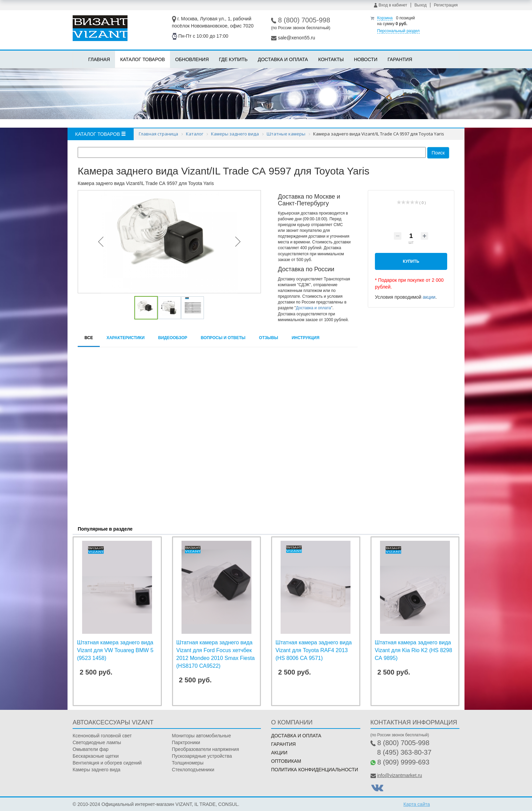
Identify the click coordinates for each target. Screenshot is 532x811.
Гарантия (400, 59)
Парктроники (186, 742)
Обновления (192, 59)
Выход (421, 5)
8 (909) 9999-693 (403, 762)
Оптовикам (286, 761)
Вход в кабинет (391, 5)
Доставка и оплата (283, 59)
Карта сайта (417, 804)
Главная (99, 59)
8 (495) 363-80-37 (404, 752)
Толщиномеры (188, 763)
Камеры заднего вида (97, 770)
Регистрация (446, 5)
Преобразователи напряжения (206, 749)
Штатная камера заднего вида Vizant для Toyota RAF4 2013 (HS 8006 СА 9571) (314, 650)
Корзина (385, 18)
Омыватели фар (91, 749)
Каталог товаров (142, 59)
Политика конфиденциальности (315, 770)
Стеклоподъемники (193, 770)
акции (429, 297)
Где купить (233, 59)
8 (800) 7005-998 (304, 20)
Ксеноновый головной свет (102, 736)
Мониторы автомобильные (202, 736)
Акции (279, 753)
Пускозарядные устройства (202, 756)
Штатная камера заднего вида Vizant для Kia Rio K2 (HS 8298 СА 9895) (414, 650)
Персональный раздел (398, 31)
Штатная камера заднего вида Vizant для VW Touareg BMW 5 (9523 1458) (115, 650)
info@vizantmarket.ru (399, 775)
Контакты (331, 59)
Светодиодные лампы (97, 742)
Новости (366, 59)
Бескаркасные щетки (96, 756)
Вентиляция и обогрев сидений (107, 763)
